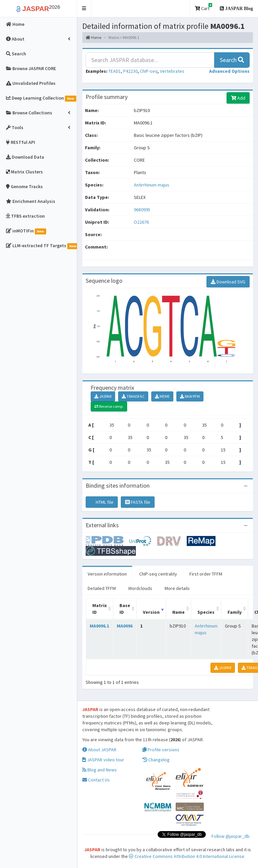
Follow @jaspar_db (231, 836)
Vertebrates (172, 71)
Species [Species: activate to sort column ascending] (206, 612)
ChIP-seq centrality (158, 574)
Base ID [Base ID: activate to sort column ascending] (125, 609)
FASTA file (138, 502)
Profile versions (161, 750)
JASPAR (103, 396)
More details (177, 588)
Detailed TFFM (102, 588)
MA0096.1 (99, 626)
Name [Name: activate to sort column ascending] (179, 612)
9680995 (142, 210)
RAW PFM (190, 396)
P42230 (130, 71)
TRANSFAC (133, 396)
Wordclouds (140, 588)
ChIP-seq (149, 71)
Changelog (156, 760)
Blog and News (100, 770)
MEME (162, 396)
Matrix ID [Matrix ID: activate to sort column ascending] (100, 609)
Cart (203, 7)
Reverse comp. (109, 406)
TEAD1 (115, 71)
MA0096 (125, 626)
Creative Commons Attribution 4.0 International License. (187, 856)
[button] (84, 9)
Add (238, 98)
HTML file (102, 502)
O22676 (142, 222)
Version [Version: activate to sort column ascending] (151, 612)
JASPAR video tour (103, 760)
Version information (107, 574)
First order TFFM (206, 574)
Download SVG (228, 282)
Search (232, 60)
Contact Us (96, 780)
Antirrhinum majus (152, 185)
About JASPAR (99, 750)
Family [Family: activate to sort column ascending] (235, 612)
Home (94, 37)
